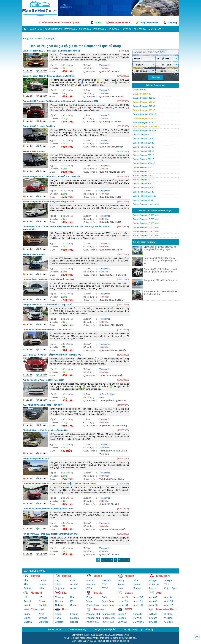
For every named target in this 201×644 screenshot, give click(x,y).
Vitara (89, 601)
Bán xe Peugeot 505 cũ (143, 184)
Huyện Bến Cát (107, 426)
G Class (168, 622)
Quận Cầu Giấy (107, 197)
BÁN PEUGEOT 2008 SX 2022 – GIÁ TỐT (42, 405)
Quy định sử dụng (77, 629)
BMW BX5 (138, 622)
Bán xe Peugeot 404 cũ (143, 167)
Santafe (43, 605)
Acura (73, 588)
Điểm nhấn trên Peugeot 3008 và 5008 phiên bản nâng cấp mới (160, 248)
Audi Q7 (168, 605)
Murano (137, 588)
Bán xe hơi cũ (140, 90)
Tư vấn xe (126, 29)
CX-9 (89, 588)
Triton (167, 584)
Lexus (129, 593)
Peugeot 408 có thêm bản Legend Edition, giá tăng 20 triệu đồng (160, 270)
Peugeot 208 (93, 614)
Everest (59, 622)
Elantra (43, 601)
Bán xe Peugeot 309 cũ (143, 159)
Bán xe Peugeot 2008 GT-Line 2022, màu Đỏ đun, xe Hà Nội (51, 176)
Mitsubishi (163, 576)
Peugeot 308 (108, 614)
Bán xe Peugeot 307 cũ (143, 155)
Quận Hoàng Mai (107, 250)
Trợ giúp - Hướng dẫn (105, 629)
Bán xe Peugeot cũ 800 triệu (146, 215)
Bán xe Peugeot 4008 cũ (144, 163)
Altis (26, 584)
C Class (168, 614)
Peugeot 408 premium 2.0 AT (37, 458)
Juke (136, 580)
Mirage (153, 580)
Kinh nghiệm (140, 29)
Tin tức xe (113, 29)
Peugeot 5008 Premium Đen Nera (39, 126)
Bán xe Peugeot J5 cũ (143, 200)
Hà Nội (121, 96)
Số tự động (68, 65)
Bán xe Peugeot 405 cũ (143, 171)
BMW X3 (138, 618)
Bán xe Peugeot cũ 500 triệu (146, 227)
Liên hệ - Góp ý (130, 629)
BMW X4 (122, 622)
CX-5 (104, 584)
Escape (74, 614)
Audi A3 (153, 597)
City (57, 580)
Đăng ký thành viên (149, 23)
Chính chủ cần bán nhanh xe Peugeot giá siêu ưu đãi (48, 509)
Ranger (74, 622)
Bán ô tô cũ (36, 29)
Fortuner (28, 588)
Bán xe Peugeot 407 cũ (143, 180)
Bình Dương (121, 426)
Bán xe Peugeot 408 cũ (144, 98)
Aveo (42, 614)
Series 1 (122, 614)
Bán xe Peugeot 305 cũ (143, 151)
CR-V (58, 584)
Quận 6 (103, 504)
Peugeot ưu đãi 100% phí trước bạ (161, 280)
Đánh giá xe (100, 29)
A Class (153, 614)
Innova (42, 584)
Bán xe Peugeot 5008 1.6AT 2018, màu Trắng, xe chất (48, 202)
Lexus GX (123, 601)
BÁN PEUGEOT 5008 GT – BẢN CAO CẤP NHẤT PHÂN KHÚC (52, 355)
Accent (27, 601)
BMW (128, 609)
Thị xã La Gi (105, 375)
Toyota (35, 576)
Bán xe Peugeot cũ (142, 94)
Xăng (65, 68)
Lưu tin (29, 71)
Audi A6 (153, 601)
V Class (168, 618)
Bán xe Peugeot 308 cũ (144, 110)
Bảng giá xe (71, 29)
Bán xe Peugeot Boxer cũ (144, 196)
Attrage (168, 580)
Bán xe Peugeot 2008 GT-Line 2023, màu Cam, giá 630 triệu (51, 51)
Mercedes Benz (166, 609)
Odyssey (60, 588)
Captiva (28, 622)
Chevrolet (37, 609)
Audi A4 (168, 597)
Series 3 (137, 614)
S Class (153, 622)
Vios (26, 580)
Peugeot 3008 (108, 622)
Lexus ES (123, 605)
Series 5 (122, 618)
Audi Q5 (153, 605)
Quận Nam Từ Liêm (109, 350)
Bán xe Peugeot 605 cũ (143, 188)
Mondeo (74, 618)
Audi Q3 (168, 601)
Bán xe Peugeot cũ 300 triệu (146, 235)
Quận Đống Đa (106, 122)
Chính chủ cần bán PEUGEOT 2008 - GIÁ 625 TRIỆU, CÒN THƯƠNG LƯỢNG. (60, 484)
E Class (153, 618)
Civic (73, 580)
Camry (42, 580)
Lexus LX (138, 605)
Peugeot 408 (93, 618)
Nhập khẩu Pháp (107, 394)
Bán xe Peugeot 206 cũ (143, 143)
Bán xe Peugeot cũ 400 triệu (146, 231)
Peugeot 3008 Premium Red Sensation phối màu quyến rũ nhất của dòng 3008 (61, 101)
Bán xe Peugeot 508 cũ (144, 102)
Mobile (98, 23)
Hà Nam (122, 401)
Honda (67, 576)
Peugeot (99, 609)
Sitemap (149, 629)
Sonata (27, 605)
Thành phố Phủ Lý (108, 401)
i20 (41, 597)
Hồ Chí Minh (113, 71)
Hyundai (36, 593)
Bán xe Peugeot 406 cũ (143, 175)
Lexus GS (138, 597)
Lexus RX (138, 601)
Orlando (43, 618)
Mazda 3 (106, 580)
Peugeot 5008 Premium (34, 151)
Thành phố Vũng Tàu (110, 451)
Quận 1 (103, 554)
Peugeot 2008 (93, 622)
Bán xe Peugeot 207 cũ (143, 147)
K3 (72, 601)
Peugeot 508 (108, 618)
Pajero (152, 588)
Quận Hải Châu (107, 300)
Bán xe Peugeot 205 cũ (143, 139)
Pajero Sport (171, 588)
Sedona (74, 605)
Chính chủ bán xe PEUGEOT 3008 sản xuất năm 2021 (48, 279)
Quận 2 (103, 71)
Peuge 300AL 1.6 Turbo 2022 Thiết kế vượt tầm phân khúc (51, 534)
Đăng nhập (172, 23)
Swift (104, 597)
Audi (159, 593)
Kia (64, 593)
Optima (59, 605)
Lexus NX (123, 597)
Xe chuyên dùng (53, 29)
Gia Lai (121, 479)
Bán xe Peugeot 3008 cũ (145, 114)
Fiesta (58, 614)
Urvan (121, 588)
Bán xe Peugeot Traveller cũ (146, 126)
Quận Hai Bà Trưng (109, 529)
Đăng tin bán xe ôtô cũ (120, 23)
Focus (58, 618)
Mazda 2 (91, 580)
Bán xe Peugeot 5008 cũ (145, 122)
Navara (137, 584)
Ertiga (89, 597)
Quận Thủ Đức (106, 275)
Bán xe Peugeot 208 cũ (144, 106)
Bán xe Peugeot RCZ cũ (144, 131)
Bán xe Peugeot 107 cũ (143, 135)
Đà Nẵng (119, 300)
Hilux (42, 588)
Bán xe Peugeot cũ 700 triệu (146, 219)
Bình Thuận (118, 375)
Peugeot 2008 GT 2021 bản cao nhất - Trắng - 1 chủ (47, 305)
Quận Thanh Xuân (108, 96)
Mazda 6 (91, 584)
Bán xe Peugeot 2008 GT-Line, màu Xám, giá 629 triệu (49, 76)
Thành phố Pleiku (108, 479)
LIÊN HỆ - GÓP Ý (156, 29)
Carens (59, 601)
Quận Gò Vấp (106, 172)
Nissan (129, 576)
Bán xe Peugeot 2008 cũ (145, 118)
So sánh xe (85, 29)
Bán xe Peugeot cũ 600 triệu (146, 223)
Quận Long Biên (107, 147)
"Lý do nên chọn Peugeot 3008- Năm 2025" (44, 380)
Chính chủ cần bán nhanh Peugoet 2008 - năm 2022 (48, 330)
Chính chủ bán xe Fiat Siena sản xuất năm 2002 (46, 430)
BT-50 (105, 588)
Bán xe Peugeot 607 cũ (143, 192)
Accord (74, 584)
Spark (27, 614)
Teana (121, 584)
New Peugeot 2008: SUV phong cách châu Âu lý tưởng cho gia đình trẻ (161, 261)
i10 (25, 597)
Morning (59, 597)
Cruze (27, 618)
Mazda (98, 576)
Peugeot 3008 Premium (34, 254)
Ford (65, 609)
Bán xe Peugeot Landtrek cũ (146, 204)
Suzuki (98, 593)
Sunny (121, 580)
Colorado (44, 622)
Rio (72, 597)
